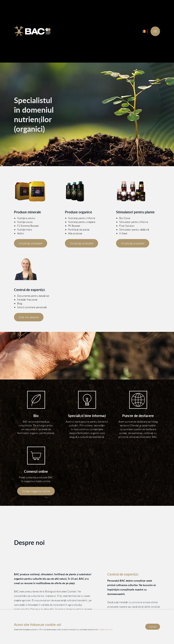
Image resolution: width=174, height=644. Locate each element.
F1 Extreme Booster (28, 226)
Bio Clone (125, 218)
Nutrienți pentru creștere (82, 222)
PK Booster (74, 226)
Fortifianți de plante (79, 230)
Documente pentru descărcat (33, 296)
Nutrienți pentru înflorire (82, 218)
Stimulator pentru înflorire (134, 222)
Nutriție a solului (26, 218)
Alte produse (75, 233)
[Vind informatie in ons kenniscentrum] (87, 400)
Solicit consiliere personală (32, 307)
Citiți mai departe (29, 317)
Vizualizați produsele (31, 243)
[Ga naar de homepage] (32, 31)
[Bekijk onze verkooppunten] (138, 400)
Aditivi (21, 233)
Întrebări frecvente (27, 300)
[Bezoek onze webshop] (36, 456)
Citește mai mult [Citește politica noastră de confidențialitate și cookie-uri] (106, 629)
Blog (20, 303)
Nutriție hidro (25, 230)
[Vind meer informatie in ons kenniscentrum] (36, 269)
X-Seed (123, 233)
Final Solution (127, 226)
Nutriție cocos (25, 222)
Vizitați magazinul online (36, 491)
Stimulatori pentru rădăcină (134, 230)
